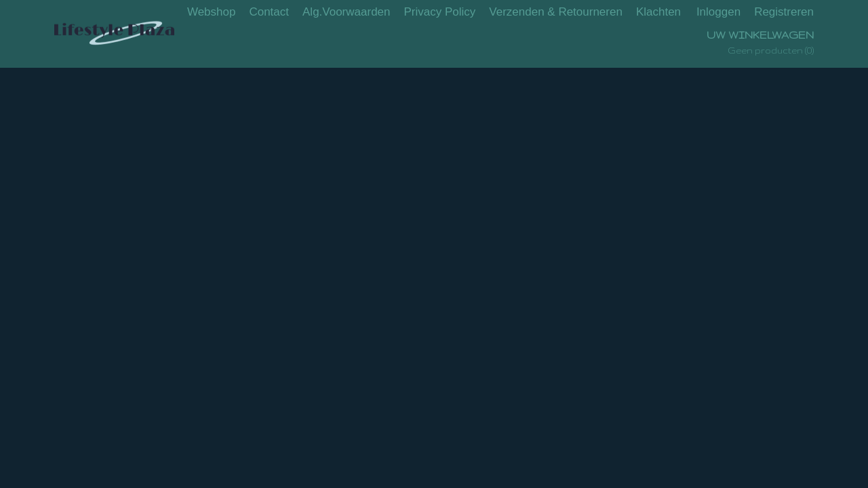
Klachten (658, 12)
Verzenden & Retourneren (556, 12)
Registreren (784, 12)
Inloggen (718, 12)
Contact (269, 12)
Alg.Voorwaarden (346, 12)
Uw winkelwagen (760, 35)
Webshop (212, 12)
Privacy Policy (440, 12)
